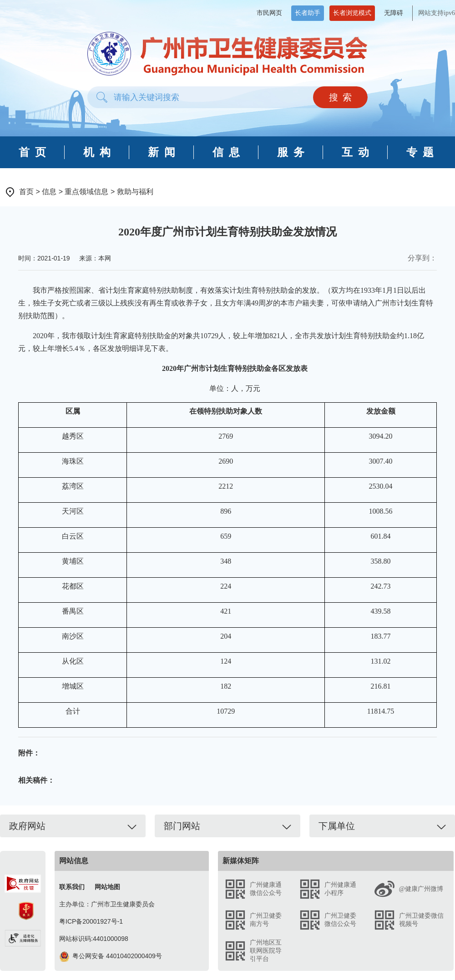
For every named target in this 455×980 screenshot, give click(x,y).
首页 (26, 192)
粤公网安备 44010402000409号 (111, 956)
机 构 (97, 152)
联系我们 (72, 887)
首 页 (32, 152)
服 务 (291, 152)
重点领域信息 (86, 192)
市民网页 (269, 13)
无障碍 (394, 13)
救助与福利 (135, 192)
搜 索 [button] (340, 97)
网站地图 (107, 887)
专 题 (420, 152)
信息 (49, 192)
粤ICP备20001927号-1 (91, 921)
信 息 (226, 152)
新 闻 (162, 152)
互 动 (355, 152)
